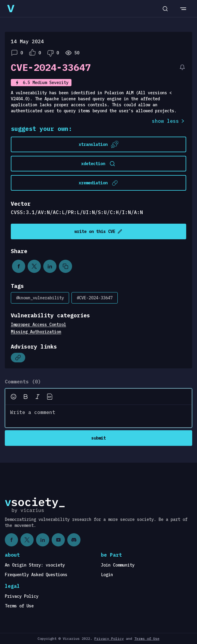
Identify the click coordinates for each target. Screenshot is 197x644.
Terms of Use (19, 606)
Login (107, 575)
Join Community (118, 565)
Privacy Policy (22, 596)
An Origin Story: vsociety (35, 565)
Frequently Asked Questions (36, 575)
